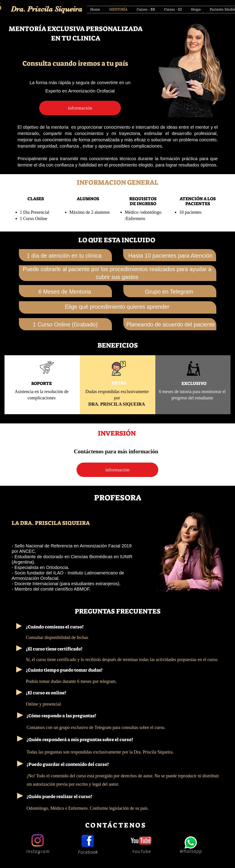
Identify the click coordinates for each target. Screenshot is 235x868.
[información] (80, 108)
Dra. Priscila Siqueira (46, 9)
